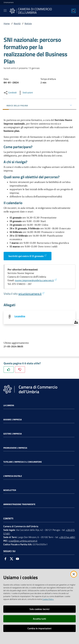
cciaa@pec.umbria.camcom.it (23, 541)
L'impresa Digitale (13, 476)
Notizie (28, 23)
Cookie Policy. (48, 599)
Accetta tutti (39, 619)
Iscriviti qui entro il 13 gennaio (28, 256)
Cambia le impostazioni (39, 628)
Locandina (20, 316)
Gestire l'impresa (12, 434)
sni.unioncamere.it (31, 294)
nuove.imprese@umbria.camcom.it (36, 280)
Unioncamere (9, 2)
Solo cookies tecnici (39, 609)
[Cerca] (74, 11)
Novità (17, 23)
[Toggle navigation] (5, 11)
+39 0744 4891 (67, 537)
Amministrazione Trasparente (19, 504)
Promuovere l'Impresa (15, 448)
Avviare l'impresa (12, 420)
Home (7, 23)
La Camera (9, 405)
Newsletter (10, 490)
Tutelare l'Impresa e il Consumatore (23, 462)
